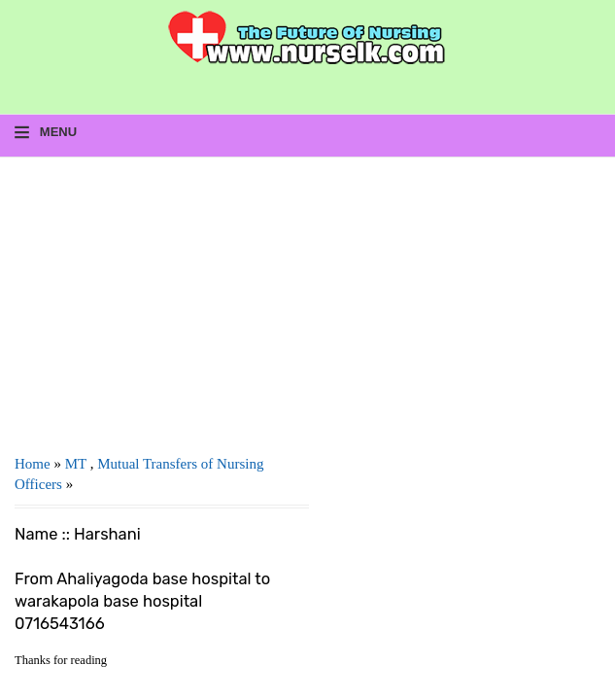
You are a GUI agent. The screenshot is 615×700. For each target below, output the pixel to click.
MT (76, 464)
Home (33, 464)
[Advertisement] (162, 298)
